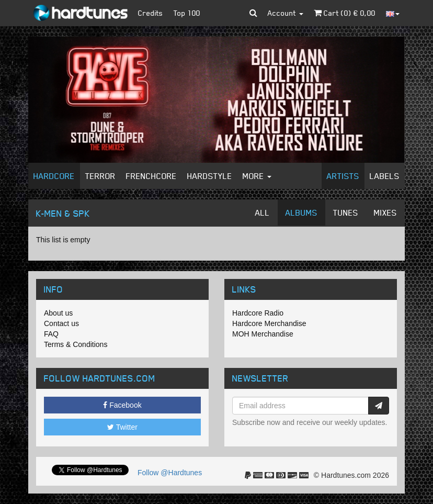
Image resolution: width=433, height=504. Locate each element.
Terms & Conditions (76, 344)
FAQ (51, 334)
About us (58, 313)
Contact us (61, 323)
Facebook (122, 405)
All (263, 212)
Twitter (122, 427)
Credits (151, 13)
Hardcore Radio (258, 313)
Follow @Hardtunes (170, 473)
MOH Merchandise (263, 334)
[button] (253, 13)
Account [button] (286, 13)
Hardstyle (210, 176)
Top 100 (187, 13)
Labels (385, 176)
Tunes (346, 212)
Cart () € (345, 13)
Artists (343, 176)
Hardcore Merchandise (269, 323)
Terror (100, 176)
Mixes (385, 212)
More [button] (257, 176)
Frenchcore (151, 176)
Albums (301, 212)
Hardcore (54, 176)
